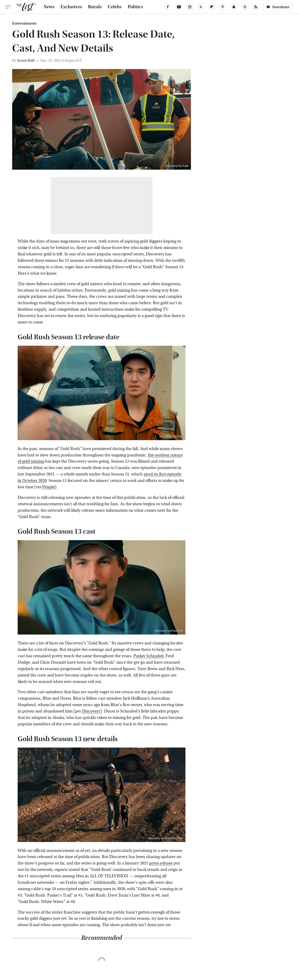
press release (161, 863)
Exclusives (71, 7)
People (48, 487)
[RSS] (256, 7)
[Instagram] (190, 7)
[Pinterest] (223, 7)
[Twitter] (201, 7)
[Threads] (245, 7)
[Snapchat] (234, 7)
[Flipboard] (212, 7)
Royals (95, 7)
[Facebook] (168, 7)
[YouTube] (179, 7)
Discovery (91, 711)
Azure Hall (26, 60)
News (49, 7)
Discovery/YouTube (177, 166)
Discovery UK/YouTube (169, 631)
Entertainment (24, 23)
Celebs (115, 7)
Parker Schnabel (148, 656)
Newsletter (278, 7)
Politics (135, 7)
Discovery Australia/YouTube (166, 838)
